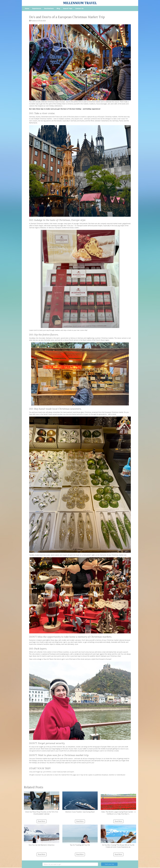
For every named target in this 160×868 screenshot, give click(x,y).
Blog (58, 8)
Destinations (49, 8)
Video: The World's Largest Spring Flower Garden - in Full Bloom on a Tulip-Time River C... (118, 803)
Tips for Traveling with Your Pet (80, 835)
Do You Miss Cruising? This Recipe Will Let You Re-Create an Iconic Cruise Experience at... (118, 836)
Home (27, 8)
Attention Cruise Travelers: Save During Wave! (80, 802)
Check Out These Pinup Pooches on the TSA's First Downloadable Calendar (42, 803)
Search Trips (68, 8)
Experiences (37, 8)
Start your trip (109, 864)
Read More (42, 821)
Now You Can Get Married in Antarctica (42, 835)
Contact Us (79, 8)
